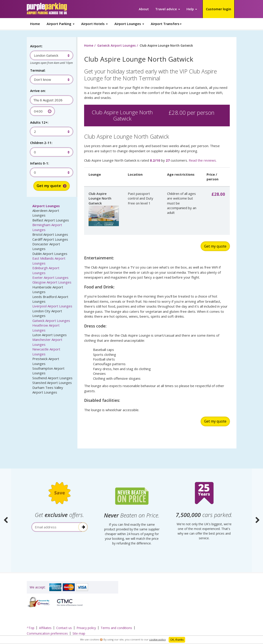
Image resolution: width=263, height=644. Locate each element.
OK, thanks (177, 640)
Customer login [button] (218, 9)
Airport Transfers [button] (166, 24)
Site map (79, 633)
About (144, 9)
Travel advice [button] (168, 9)
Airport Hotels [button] (94, 24)
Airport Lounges (46, 206)
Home (35, 24)
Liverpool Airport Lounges (52, 306)
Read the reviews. (203, 160)
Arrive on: (38, 91)
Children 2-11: (41, 143)
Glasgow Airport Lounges (52, 282)
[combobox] (49, 55)
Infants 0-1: (40, 163)
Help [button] (192, 9)
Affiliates (45, 628)
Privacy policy (86, 628)
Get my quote (215, 246)
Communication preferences (47, 633)
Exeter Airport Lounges (50, 277)
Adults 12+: (39, 122)
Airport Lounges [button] (129, 24)
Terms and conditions (116, 628)
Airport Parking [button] (61, 24)
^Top (31, 628)
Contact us (64, 628)
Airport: (36, 46)
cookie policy (157, 639)
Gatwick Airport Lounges (51, 321)
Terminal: (38, 70)
